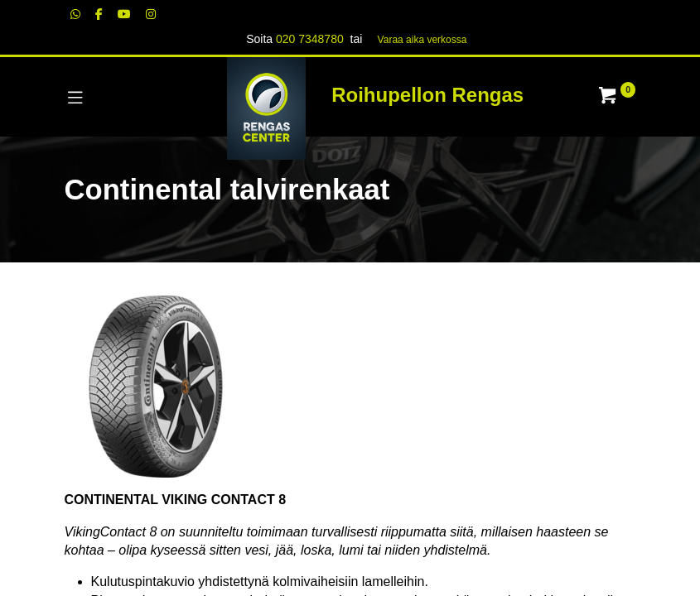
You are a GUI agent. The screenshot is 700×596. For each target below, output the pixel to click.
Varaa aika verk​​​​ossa (422, 40)
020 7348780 (310, 39)
